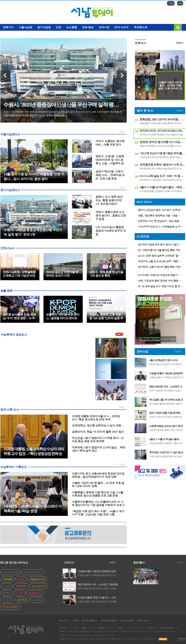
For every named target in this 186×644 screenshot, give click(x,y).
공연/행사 (139, 563)
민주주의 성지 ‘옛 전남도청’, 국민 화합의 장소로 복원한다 (160, 221)
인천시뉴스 (7, 248)
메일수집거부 (143, 621)
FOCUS (69, 563)
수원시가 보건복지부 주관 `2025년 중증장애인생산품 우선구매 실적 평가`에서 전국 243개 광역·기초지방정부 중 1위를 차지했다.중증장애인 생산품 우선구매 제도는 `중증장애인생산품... (63, 114)
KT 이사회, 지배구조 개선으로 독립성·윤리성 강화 (160, 275)
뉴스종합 (72, 27)
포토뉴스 (141, 43)
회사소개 (63, 621)
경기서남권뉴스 (10, 190)
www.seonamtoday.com (85, 635)
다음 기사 (122, 75)
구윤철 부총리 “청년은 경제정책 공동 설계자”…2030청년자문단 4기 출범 (166, 373)
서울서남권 (25, 27)
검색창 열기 (178, 27)
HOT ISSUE (122, 27)
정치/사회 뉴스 (10, 410)
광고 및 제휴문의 (89, 621)
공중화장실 (35, 593)
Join (181, 3)
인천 (58, 27)
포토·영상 (88, 27)
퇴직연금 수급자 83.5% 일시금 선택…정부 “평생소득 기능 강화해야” (166, 452)
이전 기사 (5, 75)
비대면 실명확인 (10, 607)
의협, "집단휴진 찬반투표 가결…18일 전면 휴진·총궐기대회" (160, 215)
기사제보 (75, 621)
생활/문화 (6, 291)
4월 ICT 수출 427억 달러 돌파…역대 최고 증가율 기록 (165, 439)
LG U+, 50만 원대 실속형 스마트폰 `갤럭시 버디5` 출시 (160, 256)
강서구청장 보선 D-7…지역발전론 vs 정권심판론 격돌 (160, 227)
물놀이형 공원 (39, 586)
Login (171, 3)
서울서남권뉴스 (10, 134)
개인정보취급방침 (108, 621)
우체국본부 (21, 586)
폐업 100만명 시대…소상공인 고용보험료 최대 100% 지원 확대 (166, 387)
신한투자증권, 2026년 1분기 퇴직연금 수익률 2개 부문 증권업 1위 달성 (166, 426)
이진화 (20, 593)
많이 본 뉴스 (145, 111)
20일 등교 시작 (37, 579)
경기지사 (23, 600)
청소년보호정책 (127, 621)
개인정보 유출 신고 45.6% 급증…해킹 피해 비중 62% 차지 (160, 261)
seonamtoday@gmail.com (97, 632)
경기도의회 (8, 600)
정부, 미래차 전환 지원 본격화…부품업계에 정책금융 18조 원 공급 (166, 413)
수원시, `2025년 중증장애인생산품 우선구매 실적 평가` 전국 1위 (65, 105)
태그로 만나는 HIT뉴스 (14, 563)
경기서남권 (44, 27)
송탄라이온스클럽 (11, 572)
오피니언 (104, 27)
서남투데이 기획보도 (14, 467)
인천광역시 (38, 600)
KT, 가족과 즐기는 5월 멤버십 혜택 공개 (159, 250)
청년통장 (7, 593)
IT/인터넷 (143, 237)
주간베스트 (141, 27)
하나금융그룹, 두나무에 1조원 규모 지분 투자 (166, 400)
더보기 (122, 132)
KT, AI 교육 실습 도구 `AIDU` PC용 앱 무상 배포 (160, 286)
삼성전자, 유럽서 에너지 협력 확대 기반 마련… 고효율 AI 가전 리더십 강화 (160, 267)
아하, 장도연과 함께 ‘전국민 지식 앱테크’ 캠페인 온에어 (160, 281)
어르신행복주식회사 (33, 572)
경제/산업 (142, 352)
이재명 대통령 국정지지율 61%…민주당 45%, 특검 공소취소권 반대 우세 (97, 598)
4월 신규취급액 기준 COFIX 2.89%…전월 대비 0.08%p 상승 (165, 360)
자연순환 (7, 579)
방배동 (21, 579)
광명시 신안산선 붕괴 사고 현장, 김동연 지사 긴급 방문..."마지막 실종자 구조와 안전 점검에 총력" (160, 210)
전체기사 (8, 27)
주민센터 (7, 586)
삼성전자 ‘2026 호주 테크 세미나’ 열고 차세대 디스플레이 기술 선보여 (160, 245)
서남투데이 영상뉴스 (14, 335)
